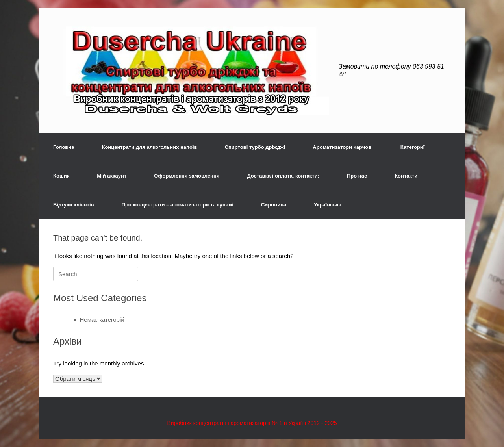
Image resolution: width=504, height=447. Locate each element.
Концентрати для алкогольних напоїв (149, 147)
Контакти (406, 176)
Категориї (413, 147)
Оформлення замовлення (187, 176)
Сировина (274, 205)
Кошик (61, 176)
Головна (64, 147)
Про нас (357, 176)
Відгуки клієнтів (74, 205)
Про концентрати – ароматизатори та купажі (178, 205)
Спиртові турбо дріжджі (255, 147)
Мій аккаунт (112, 176)
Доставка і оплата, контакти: (283, 176)
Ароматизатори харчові (343, 147)
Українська (328, 205)
